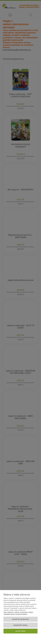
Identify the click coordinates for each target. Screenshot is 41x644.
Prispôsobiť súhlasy (20, 625)
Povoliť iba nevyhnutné (20, 619)
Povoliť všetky (20, 631)
